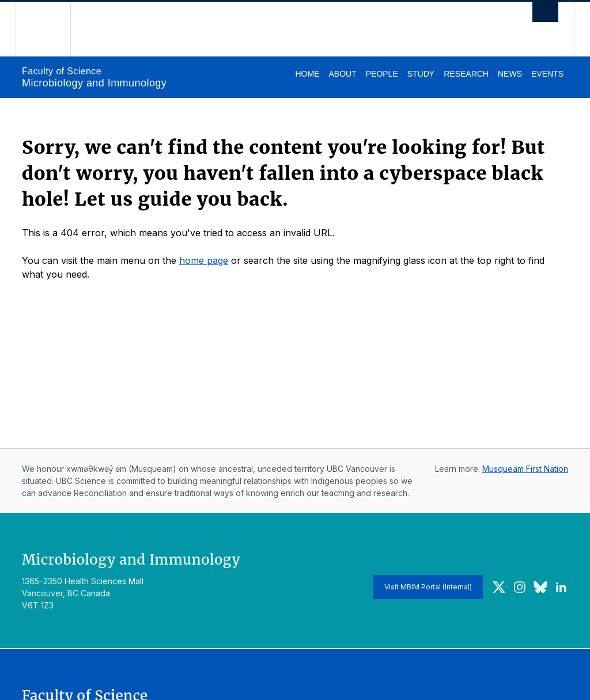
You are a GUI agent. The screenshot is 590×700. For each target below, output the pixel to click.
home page (204, 260)
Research (466, 74)
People (382, 74)
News (510, 74)
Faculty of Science (62, 71)
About (342, 74)
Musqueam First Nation (525, 469)
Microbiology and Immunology (94, 83)
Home (307, 74)
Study (421, 74)
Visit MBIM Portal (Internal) (428, 587)
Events (547, 74)
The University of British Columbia (52, 29)
